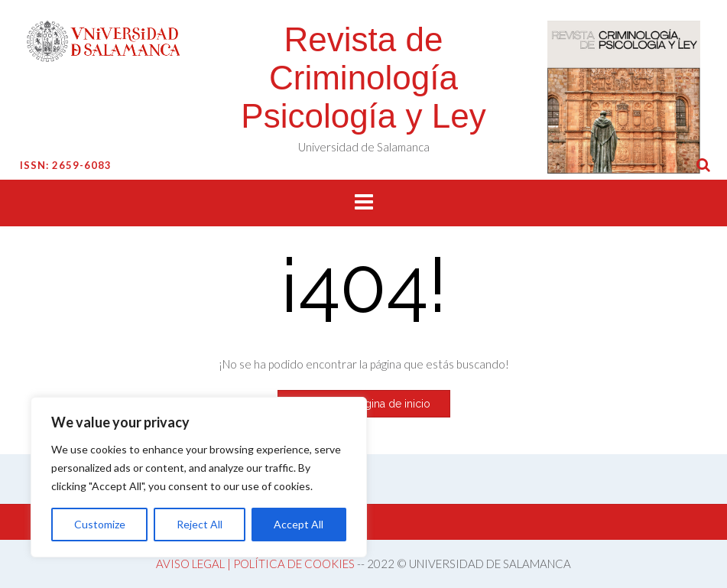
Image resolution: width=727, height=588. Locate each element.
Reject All (200, 524)
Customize (100, 524)
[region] (199, 477)
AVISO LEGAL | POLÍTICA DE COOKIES (255, 564)
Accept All (299, 524)
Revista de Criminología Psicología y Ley (363, 78)
